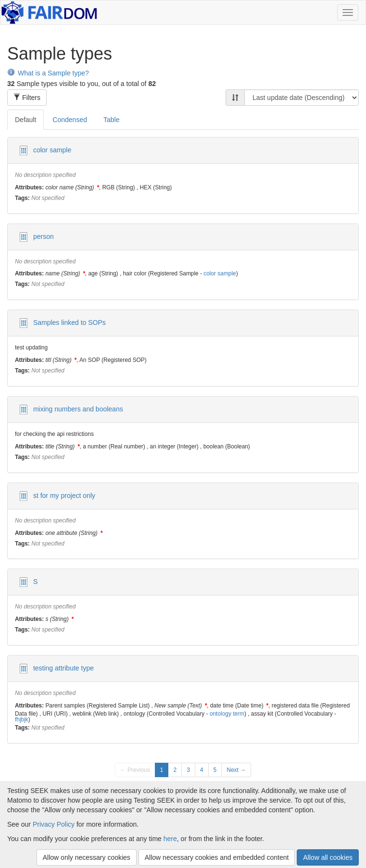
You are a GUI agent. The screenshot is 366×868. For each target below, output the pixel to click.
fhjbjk (22, 719)
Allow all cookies (328, 857)
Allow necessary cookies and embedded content (217, 857)
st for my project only (64, 495)
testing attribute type (63, 668)
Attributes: (29, 188)
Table (111, 120)
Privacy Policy (54, 824)
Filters (27, 98)
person (44, 236)
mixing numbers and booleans (78, 409)
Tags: (22, 198)
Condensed (70, 120)
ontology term (227, 714)
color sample (52, 150)
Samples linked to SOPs (69, 322)
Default (25, 120)
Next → (236, 770)
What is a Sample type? (48, 73)
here (170, 839)
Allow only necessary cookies (87, 857)
